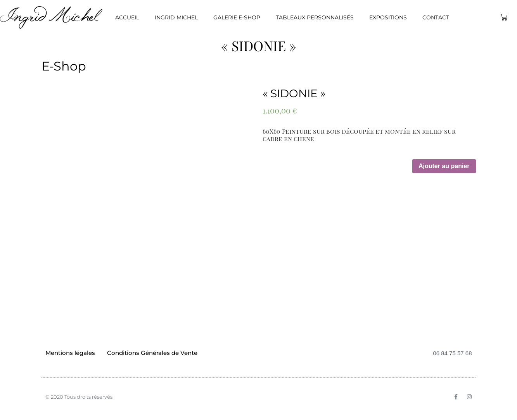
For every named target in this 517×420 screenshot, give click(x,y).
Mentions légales (70, 353)
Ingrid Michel (176, 17)
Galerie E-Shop (237, 17)
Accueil (127, 17)
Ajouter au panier (444, 166)
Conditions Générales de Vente (152, 353)
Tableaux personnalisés (315, 17)
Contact (436, 17)
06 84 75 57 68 (452, 353)
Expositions (388, 17)
